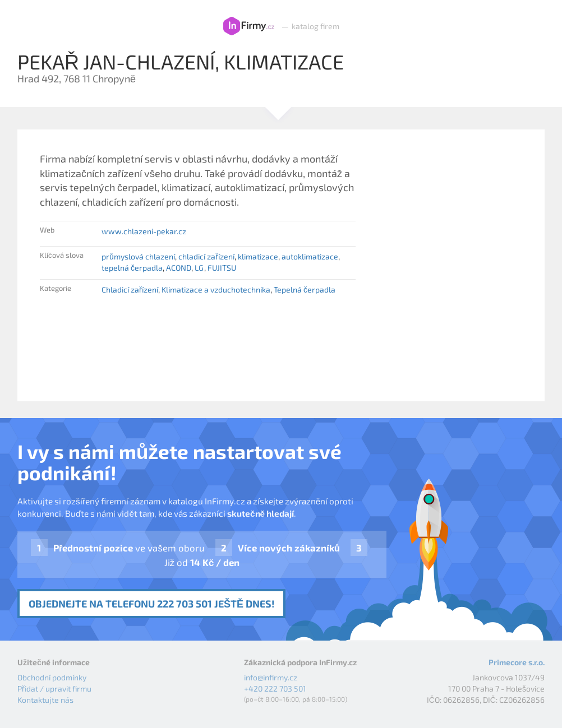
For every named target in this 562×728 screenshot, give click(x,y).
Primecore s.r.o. (517, 662)
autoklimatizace (310, 256)
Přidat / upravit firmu (54, 688)
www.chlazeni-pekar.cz (144, 231)
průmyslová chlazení (138, 256)
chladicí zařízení (206, 256)
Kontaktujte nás (45, 700)
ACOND (179, 268)
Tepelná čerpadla (305, 289)
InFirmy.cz (249, 26)
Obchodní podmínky (52, 677)
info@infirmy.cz (271, 677)
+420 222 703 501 (275, 688)
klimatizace (258, 256)
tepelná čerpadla (132, 268)
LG (199, 268)
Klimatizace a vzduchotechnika (216, 289)
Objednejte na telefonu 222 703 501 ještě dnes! (151, 604)
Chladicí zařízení (130, 289)
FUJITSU (222, 268)
